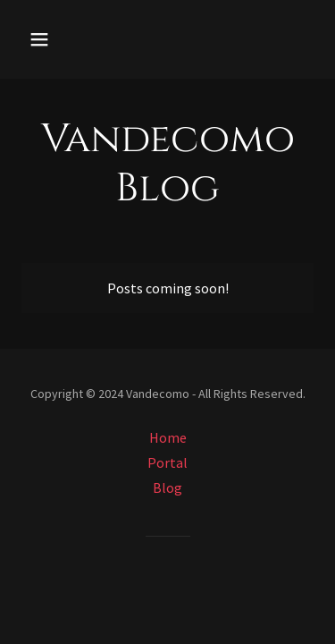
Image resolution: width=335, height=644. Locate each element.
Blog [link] (167, 487)
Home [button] (168, 437)
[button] (55, 39)
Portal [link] (167, 462)
